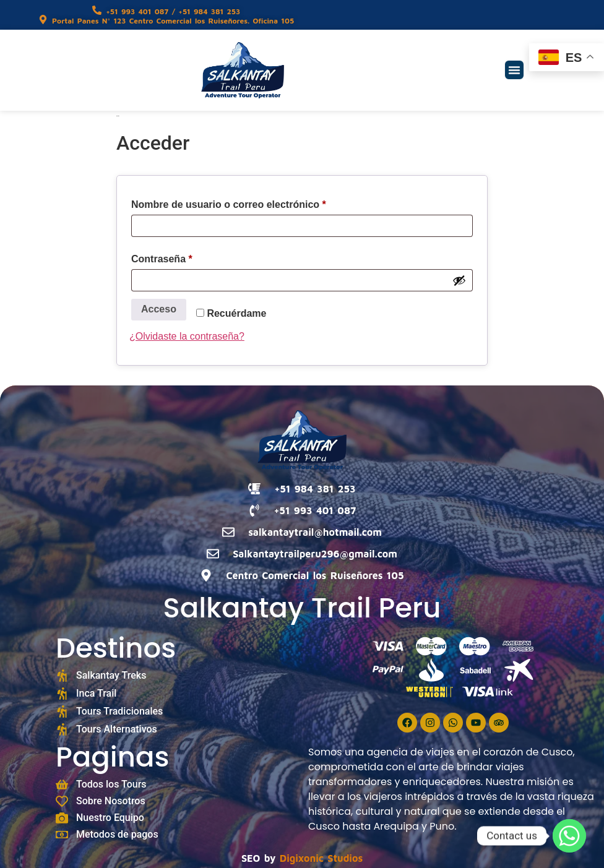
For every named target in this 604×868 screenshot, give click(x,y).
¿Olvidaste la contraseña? (187, 336)
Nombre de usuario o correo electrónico (255, 202)
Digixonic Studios (321, 858)
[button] (514, 70)
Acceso (159, 309)
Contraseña (188, 257)
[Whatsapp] (569, 836)
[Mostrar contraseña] (459, 280)
